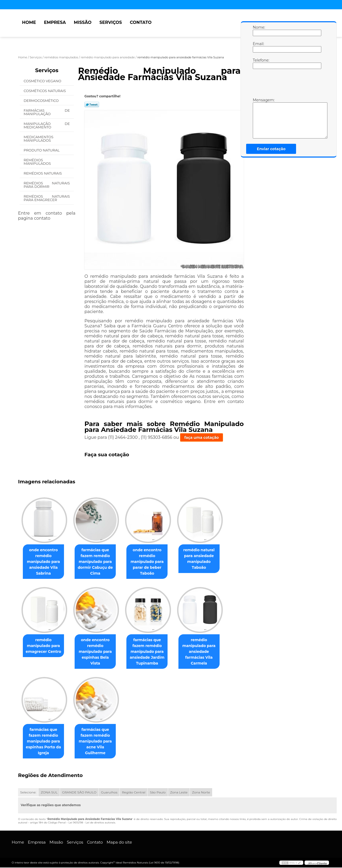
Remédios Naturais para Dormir (47, 185)
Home (29, 22)
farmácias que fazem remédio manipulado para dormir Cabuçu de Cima (99, 562)
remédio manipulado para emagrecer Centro (44, 646)
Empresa (55, 22)
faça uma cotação (202, 437)
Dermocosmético (42, 101)
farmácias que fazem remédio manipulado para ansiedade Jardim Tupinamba (152, 652)
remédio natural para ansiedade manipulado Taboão (206, 559)
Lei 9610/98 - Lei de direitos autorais (92, 823)
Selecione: (28, 793)
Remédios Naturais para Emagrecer (47, 198)
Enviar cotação (271, 149)
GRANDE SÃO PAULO (79, 793)
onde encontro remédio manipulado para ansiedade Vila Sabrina (44, 562)
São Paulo (158, 793)
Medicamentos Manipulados (39, 139)
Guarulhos (109, 793)
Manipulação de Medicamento (47, 125)
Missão (83, 22)
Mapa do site (119, 843)
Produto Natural (42, 150)
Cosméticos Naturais (45, 91)
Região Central (134, 793)
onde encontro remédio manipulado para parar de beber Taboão (153, 562)
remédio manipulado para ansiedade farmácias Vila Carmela (206, 652)
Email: (258, 47)
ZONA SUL (49, 793)
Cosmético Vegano (43, 81)
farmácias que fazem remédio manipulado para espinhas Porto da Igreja (44, 742)
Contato (141, 22)
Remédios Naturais (43, 173)
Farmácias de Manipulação (47, 112)
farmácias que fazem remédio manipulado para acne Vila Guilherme (98, 742)
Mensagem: (258, 118)
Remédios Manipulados (38, 162)
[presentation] (287, 85)
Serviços (111, 22)
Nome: (258, 31)
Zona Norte (201, 793)
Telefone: (258, 63)
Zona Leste (179, 793)
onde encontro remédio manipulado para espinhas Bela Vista (99, 649)
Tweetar (92, 105)
